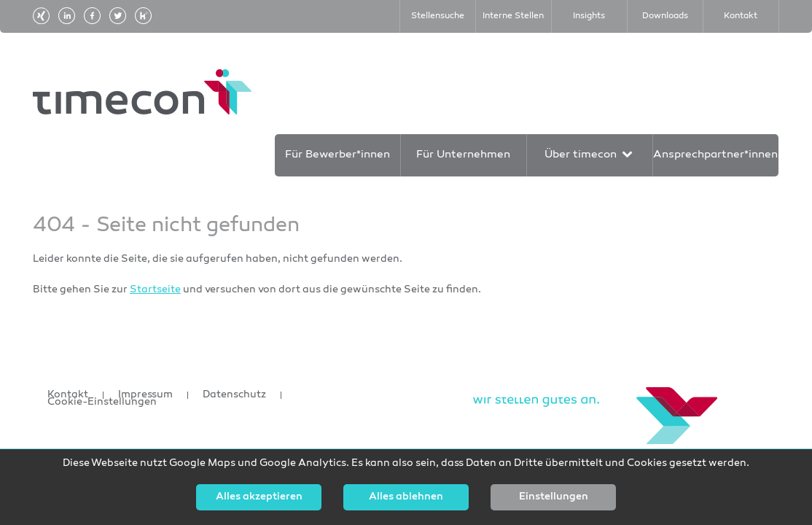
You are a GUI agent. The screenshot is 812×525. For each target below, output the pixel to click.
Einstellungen (554, 497)
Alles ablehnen (406, 497)
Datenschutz (234, 395)
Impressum (145, 395)
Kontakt (68, 395)
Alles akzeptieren (259, 497)
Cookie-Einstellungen (102, 402)
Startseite (155, 290)
